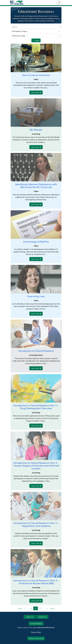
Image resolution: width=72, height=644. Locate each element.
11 (40, 608)
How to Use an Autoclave (36, 75)
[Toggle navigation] (59, 3)
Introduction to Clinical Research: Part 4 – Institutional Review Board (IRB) (36, 582)
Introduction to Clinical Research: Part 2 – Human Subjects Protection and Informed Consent (36, 466)
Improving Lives (36, 296)
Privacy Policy (36, 632)
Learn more (36, 92)
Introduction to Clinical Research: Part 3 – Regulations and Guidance (36, 524)
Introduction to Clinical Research (36, 351)
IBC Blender (36, 130)
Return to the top (36, 638)
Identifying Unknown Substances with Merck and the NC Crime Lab (36, 186)
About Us (30, 617)
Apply (37, 40)
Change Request (36, 624)
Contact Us (42, 617)
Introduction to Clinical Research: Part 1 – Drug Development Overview (36, 407)
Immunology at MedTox (36, 242)
